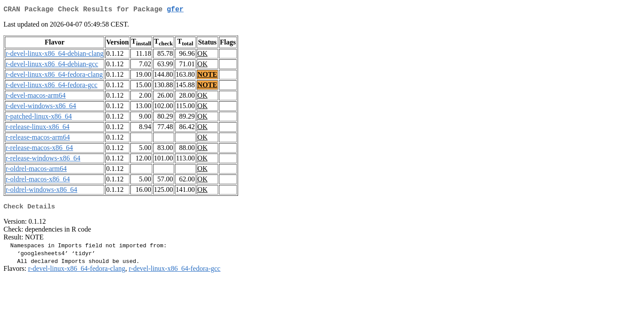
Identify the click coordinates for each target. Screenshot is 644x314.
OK (203, 55)
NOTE (207, 76)
